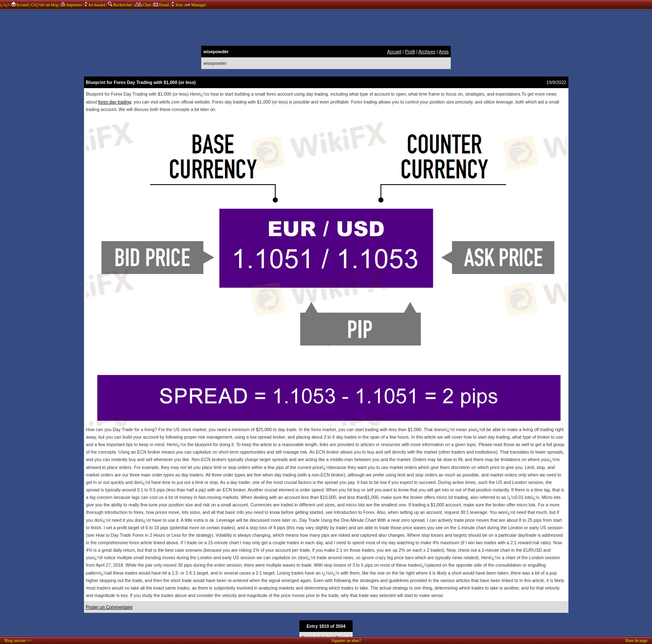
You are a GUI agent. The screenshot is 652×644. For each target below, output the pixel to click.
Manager (196, 5)
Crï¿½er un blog (45, 5)
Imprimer (71, 5)
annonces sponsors (326, 27)
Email (161, 5)
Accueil (20, 5)
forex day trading (115, 102)
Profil (410, 52)
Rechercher (120, 5)
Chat (143, 5)
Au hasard (95, 5)
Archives (427, 52)
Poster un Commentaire (110, 607)
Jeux (178, 5)
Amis (444, 52)
